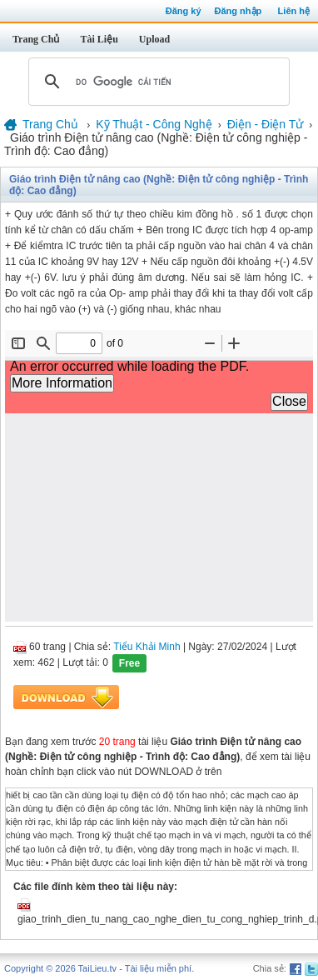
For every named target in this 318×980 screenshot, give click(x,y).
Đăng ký (184, 11)
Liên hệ (294, 11)
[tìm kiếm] (157, 82)
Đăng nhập (238, 11)
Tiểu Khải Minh (147, 647)
